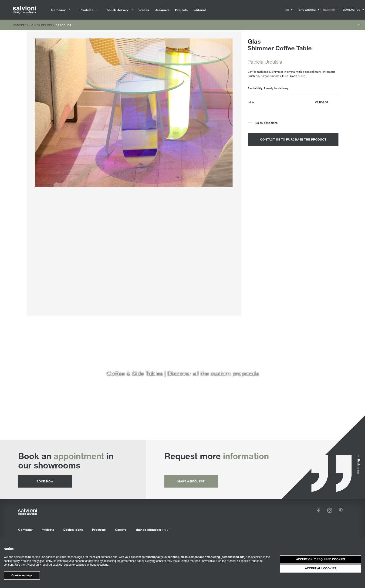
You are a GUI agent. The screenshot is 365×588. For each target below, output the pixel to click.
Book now (45, 481)
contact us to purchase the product (293, 139)
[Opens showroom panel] (307, 10)
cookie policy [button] (12, 561)
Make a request (191, 481)
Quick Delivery (43, 25)
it (171, 530)
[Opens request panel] (351, 10)
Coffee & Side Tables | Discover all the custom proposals (182, 373)
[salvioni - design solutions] (24, 10)
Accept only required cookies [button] (321, 559)
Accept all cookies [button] (321, 568)
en (164, 530)
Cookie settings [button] (22, 575)
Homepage (20, 25)
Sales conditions (267, 123)
